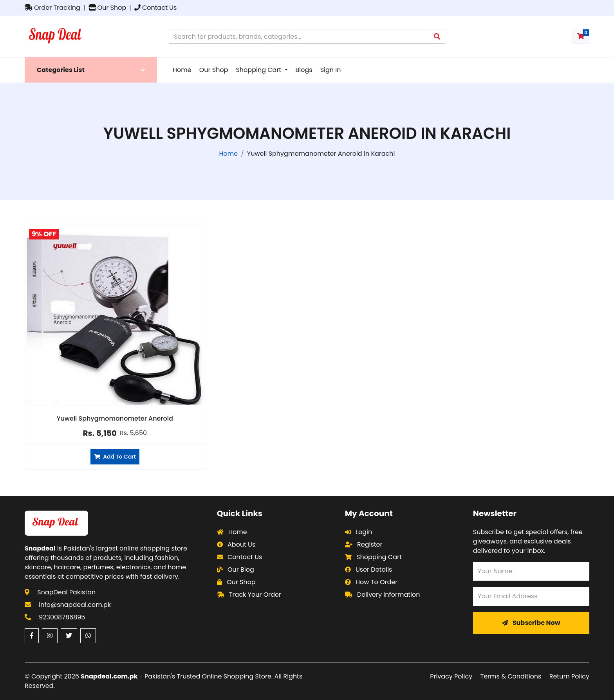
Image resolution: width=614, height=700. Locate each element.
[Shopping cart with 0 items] (581, 36)
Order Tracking (52, 8)
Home (182, 70)
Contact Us (155, 8)
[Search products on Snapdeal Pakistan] (299, 36)
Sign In (331, 70)
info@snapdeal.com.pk (75, 605)
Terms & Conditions (511, 676)
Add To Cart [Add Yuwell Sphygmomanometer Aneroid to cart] (115, 457)
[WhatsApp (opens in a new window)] (88, 636)
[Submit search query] (437, 36)
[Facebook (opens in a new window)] (32, 636)
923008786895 (62, 617)
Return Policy (569, 676)
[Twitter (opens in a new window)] (69, 636)
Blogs (304, 70)
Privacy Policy (451, 676)
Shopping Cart (259, 70)
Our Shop (107, 8)
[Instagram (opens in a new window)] (50, 636)
